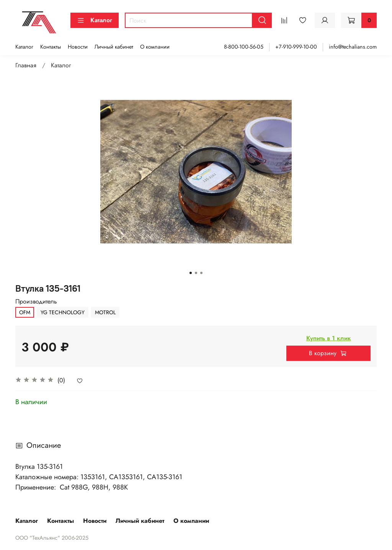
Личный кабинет (114, 47)
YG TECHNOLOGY (63, 312)
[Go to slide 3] (201, 273)
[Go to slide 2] (196, 273)
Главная (26, 65)
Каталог (95, 20)
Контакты (51, 47)
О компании (155, 47)
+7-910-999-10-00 (296, 47)
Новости (78, 47)
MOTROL (105, 312)
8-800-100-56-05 (244, 47)
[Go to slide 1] (191, 273)
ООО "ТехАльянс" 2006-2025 (52, 538)
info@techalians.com (353, 47)
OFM (25, 312)
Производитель (36, 301)
